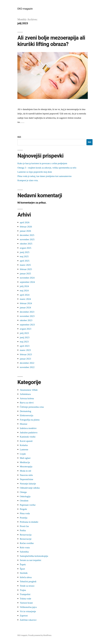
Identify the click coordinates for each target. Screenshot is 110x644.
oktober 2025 (26, 244)
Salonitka (24, 552)
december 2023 (27, 312)
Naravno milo (26, 475)
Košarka (24, 445)
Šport (22, 569)
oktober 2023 (26, 320)
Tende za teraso (27, 586)
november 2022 (27, 367)
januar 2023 (25, 359)
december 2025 (27, 235)
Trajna (23, 590)
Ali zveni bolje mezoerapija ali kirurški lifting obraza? (51, 41)
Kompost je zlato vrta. (28, 180)
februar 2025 (26, 269)
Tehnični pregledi (28, 582)
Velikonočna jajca (28, 607)
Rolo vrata (25, 548)
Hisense (24, 424)
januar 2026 (25, 231)
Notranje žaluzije (28, 484)
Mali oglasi (25, 458)
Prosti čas (24, 526)
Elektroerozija (26, 415)
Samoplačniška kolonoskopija (34, 556)
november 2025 (27, 239)
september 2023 (27, 325)
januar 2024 (25, 308)
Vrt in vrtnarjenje (28, 611)
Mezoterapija (26, 467)
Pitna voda (25, 513)
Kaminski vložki (28, 437)
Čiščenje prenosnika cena (32, 407)
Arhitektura (25, 394)
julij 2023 (24, 333)
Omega (23, 492)
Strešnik (24, 573)
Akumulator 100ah (29, 390)
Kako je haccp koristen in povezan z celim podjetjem (42, 163)
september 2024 (27, 282)
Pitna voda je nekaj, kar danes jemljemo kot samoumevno (44, 176)
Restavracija (26, 535)
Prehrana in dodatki (29, 522)
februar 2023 (26, 354)
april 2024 (25, 295)
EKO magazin (25, 9)
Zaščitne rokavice (28, 620)
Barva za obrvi (27, 403)
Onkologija (25, 496)
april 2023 (25, 346)
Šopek (23, 565)
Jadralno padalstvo (29, 433)
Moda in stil (25, 471)
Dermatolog (25, 411)
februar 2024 (26, 303)
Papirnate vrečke (28, 505)
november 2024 (27, 278)
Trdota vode (25, 599)
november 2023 (27, 316)
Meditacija (25, 462)
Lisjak (23, 454)
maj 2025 (24, 256)
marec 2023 (25, 350)
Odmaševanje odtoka (30, 488)
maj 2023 (24, 342)
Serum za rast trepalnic (31, 560)
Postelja (24, 518)
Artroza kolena (27, 398)
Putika (23, 530)
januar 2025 (25, 274)
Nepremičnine (26, 479)
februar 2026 (26, 227)
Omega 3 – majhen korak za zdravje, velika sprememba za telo (47, 168)
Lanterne (24, 450)
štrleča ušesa (26, 577)
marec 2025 (25, 265)
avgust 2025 (25, 248)
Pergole (23, 509)
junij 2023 (25, 337)
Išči (19, 137)
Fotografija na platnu (30, 420)
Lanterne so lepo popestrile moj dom (35, 172)
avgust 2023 (25, 329)
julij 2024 (24, 286)
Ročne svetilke (27, 543)
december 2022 (27, 363)
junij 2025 (25, 252)
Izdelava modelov (28, 428)
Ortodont (24, 501)
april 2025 (25, 261)
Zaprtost (24, 616)
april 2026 (25, 222)
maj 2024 (24, 291)
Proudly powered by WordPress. (40, 635)
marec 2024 (25, 299)
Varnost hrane (26, 603)
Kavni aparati (26, 441)
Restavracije (26, 539)
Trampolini (25, 594)
